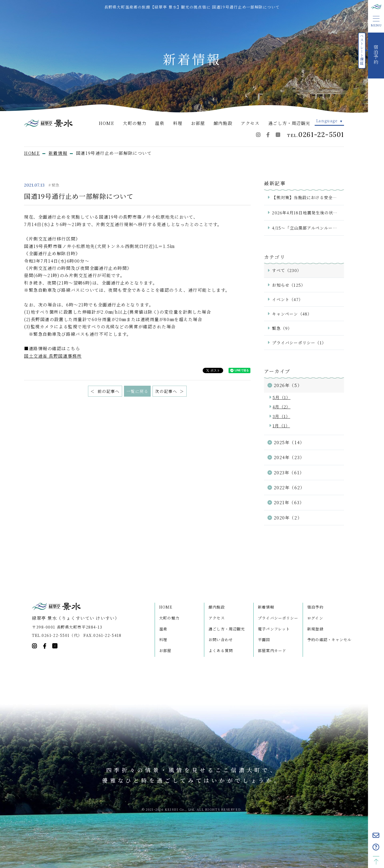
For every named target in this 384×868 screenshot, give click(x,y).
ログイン (315, 618)
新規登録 (315, 629)
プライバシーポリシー (278, 618)
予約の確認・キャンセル (329, 640)
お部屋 (198, 123)
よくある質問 (221, 650)
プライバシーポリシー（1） (299, 343)
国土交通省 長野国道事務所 (53, 356)
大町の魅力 (135, 123)
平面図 (264, 640)
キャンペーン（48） (292, 314)
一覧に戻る (137, 391)
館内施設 (223, 123)
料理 (178, 123)
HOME (107, 123)
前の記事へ (108, 391)
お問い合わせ (221, 640)
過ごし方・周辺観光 (289, 123)
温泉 (160, 123)
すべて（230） (287, 270)
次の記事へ (167, 391)
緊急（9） (282, 328)
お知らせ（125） (289, 285)
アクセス (250, 123)
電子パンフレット (274, 629)
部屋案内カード (272, 650)
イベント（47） (287, 299)
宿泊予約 (315, 607)
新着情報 (266, 607)
